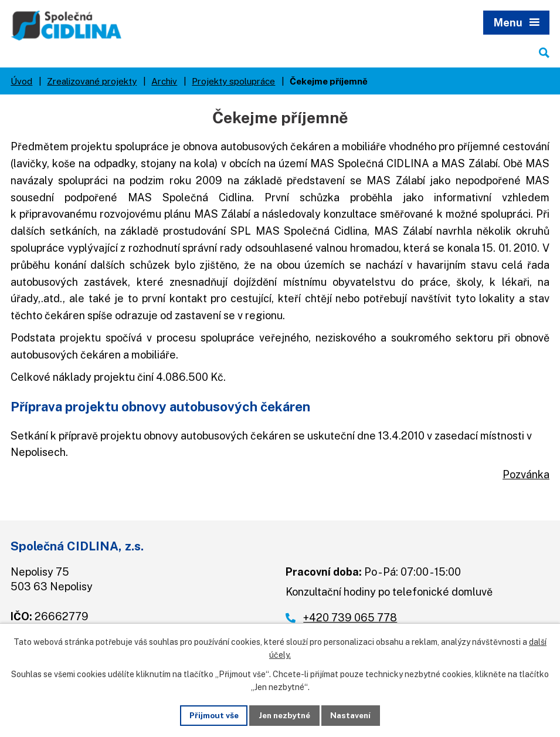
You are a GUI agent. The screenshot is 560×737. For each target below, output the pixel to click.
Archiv (164, 83)
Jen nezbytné (284, 715)
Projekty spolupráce (233, 83)
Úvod (21, 83)
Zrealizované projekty (92, 83)
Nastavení (354, 715)
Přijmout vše (210, 715)
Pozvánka (526, 477)
